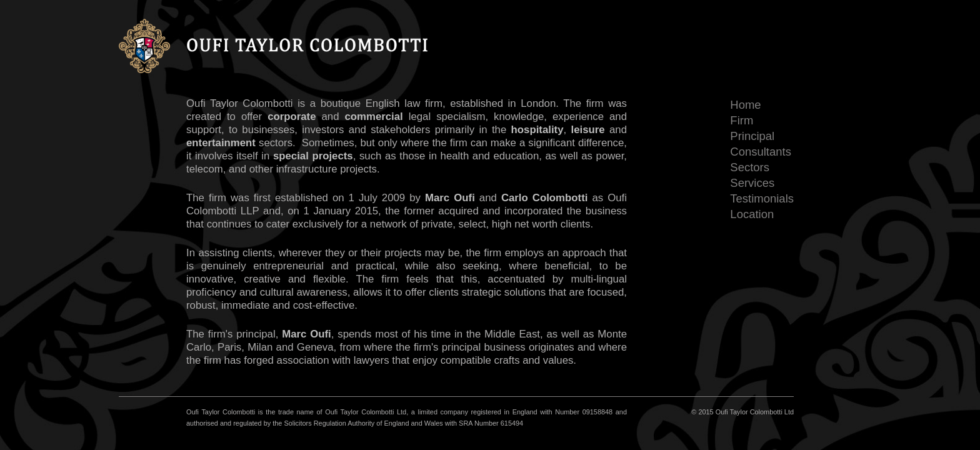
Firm (742, 120)
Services (752, 183)
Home (745, 105)
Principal (752, 136)
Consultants (761, 152)
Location (752, 214)
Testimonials (762, 198)
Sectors (750, 167)
